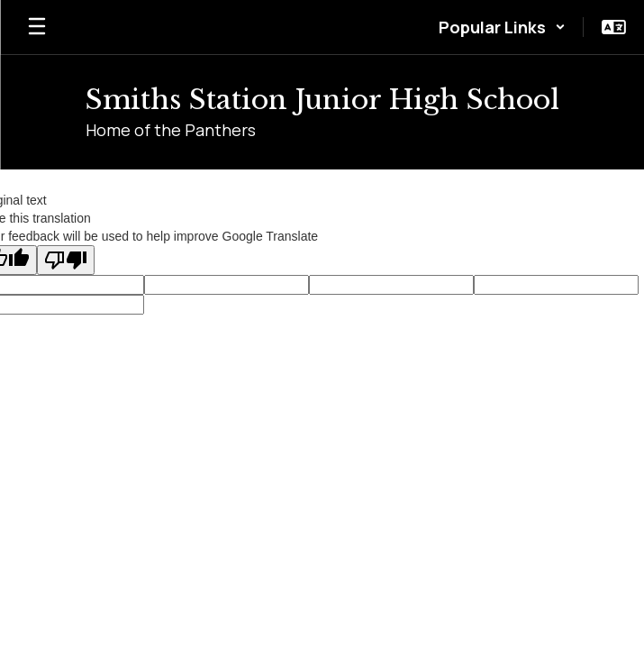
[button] (502, 27)
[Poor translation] (66, 260)
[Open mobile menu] (37, 27)
